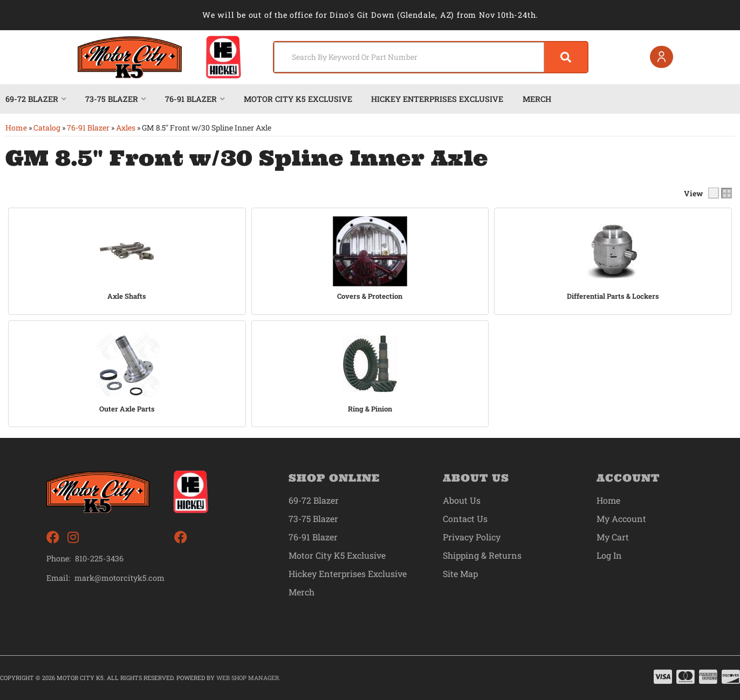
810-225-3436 (99, 558)
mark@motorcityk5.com (119, 578)
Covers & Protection (370, 296)
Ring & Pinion (370, 409)
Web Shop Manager (248, 678)
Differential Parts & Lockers (613, 296)
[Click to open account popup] (662, 57)
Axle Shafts (127, 296)
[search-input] (409, 57)
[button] (431, 57)
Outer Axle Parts (127, 409)
